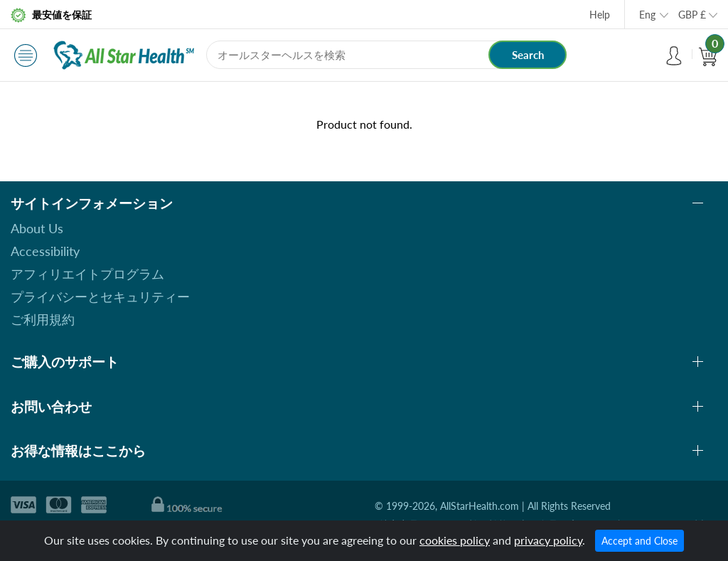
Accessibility (45, 251)
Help (600, 15)
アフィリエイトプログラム (87, 274)
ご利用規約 (43, 319)
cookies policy (455, 540)
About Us (37, 228)
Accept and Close (639, 541)
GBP (692, 15)
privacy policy (548, 540)
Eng (647, 15)
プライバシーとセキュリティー (100, 296)
